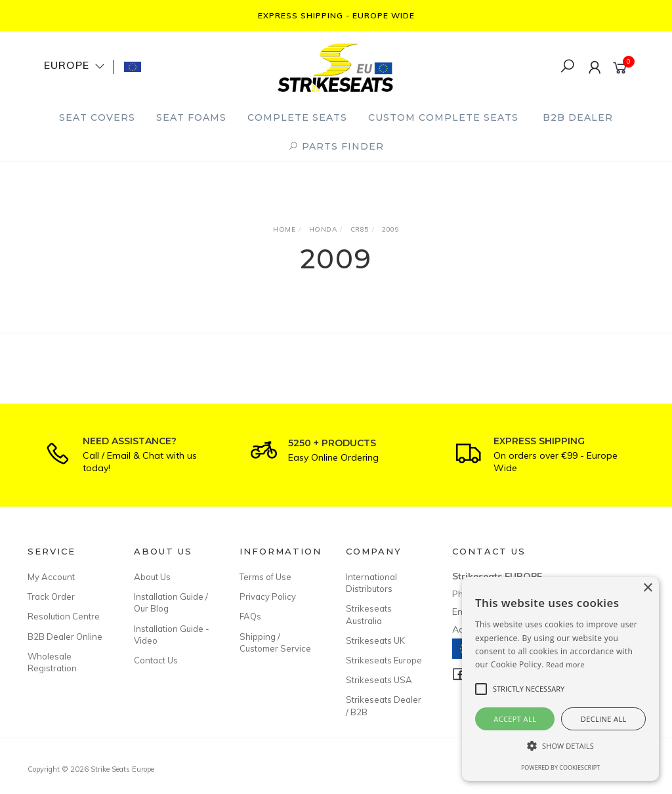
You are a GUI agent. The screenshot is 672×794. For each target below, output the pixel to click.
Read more (565, 664)
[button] (560, 746)
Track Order (51, 596)
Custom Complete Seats (443, 117)
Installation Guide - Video (172, 635)
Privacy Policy (268, 596)
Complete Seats (297, 117)
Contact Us (156, 660)
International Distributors (371, 583)
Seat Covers (97, 117)
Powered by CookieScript (560, 767)
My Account (51, 577)
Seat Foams (191, 117)
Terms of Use (265, 577)
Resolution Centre (64, 616)
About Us (152, 577)
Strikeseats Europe (384, 660)
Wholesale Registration (52, 662)
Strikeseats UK (375, 640)
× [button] (647, 588)
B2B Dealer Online (65, 637)
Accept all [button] (515, 719)
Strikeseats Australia (369, 614)
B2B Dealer (578, 117)
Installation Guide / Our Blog (171, 602)
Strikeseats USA (379, 680)
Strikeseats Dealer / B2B (384, 705)
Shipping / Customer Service (275, 642)
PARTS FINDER (336, 146)
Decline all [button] (604, 719)
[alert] (560, 679)
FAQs (250, 616)
